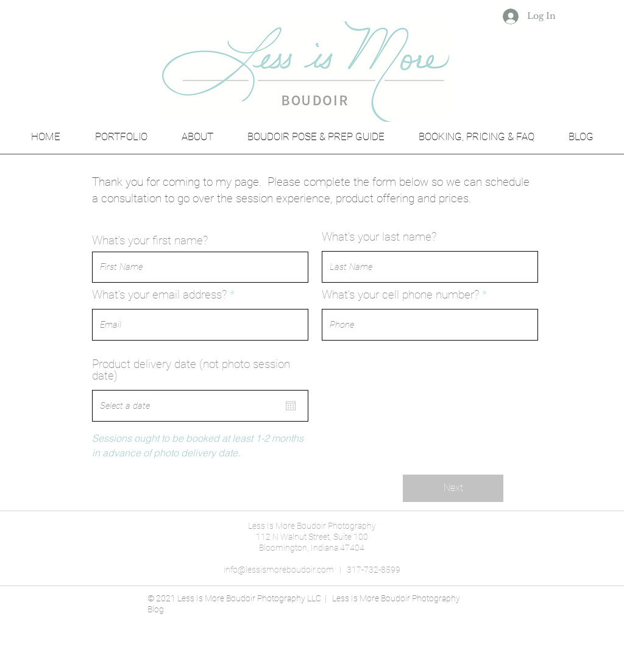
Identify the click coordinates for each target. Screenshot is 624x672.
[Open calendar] (291, 406)
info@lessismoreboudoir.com (279, 570)
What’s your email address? (159, 295)
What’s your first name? (150, 240)
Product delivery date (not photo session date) (191, 370)
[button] (121, 131)
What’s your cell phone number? (400, 295)
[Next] (453, 488)
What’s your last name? (379, 237)
